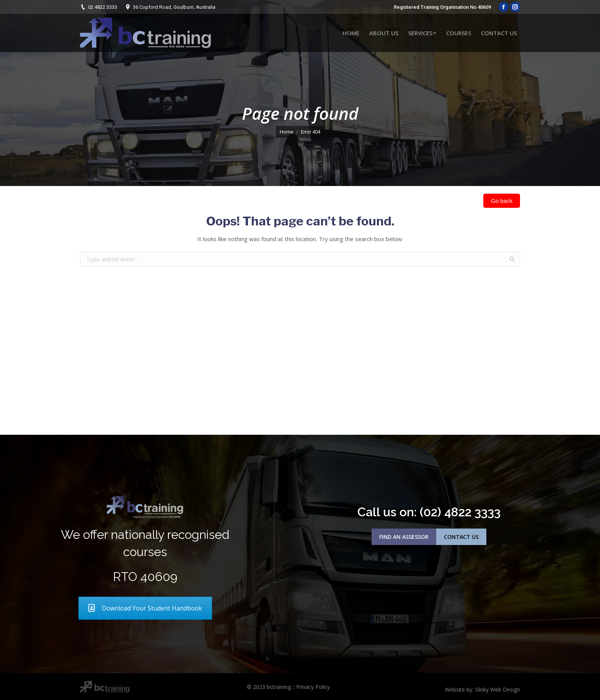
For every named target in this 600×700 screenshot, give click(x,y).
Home (286, 132)
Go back (502, 201)
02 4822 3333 (103, 7)
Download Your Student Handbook (145, 608)
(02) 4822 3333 (460, 512)
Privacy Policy (313, 687)
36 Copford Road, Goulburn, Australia (174, 7)
